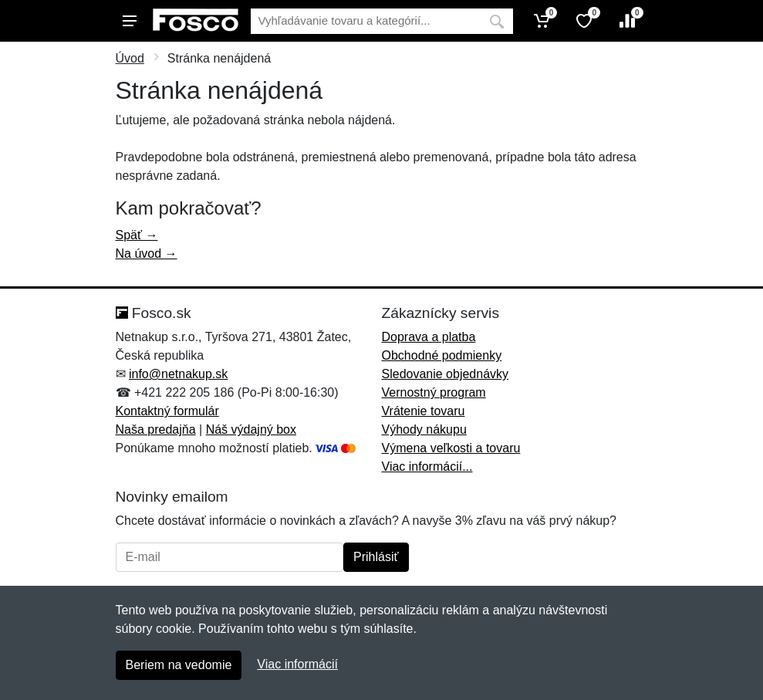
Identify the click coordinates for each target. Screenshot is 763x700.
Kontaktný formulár (167, 411)
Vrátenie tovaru (424, 411)
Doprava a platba (429, 337)
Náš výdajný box (251, 429)
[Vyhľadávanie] (366, 21)
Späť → (137, 235)
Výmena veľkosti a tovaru (451, 448)
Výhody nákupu (424, 429)
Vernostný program (434, 392)
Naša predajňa (156, 429)
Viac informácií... (427, 467)
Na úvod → (147, 254)
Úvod (130, 58)
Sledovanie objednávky (446, 374)
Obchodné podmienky (442, 355)
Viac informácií (297, 664)
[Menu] (130, 21)
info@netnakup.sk (178, 374)
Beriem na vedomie (179, 665)
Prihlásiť (376, 557)
